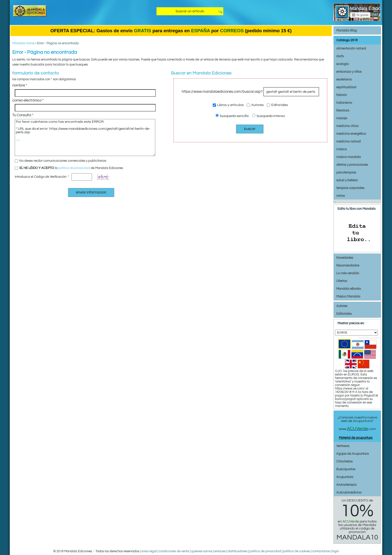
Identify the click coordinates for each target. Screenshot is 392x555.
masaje (342, 118)
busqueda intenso (269, 116)
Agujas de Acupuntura (352, 454)
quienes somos (202, 551)
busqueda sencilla (232, 116)
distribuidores (237, 551)
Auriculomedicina (349, 492)
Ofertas (342, 281)
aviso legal (149, 551)
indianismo (344, 103)
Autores (255, 105)
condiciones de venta (174, 551)
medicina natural (348, 141)
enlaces (220, 551)
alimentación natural (351, 48)
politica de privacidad (265, 551)
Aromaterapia (346, 485)
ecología (342, 64)
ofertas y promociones (352, 165)
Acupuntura (345, 477)
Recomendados (348, 265)
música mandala (348, 157)
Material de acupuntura (356, 438)
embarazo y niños (349, 72)
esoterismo (344, 79)
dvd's (340, 56)
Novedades (345, 258)
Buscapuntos (346, 469)
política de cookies (296, 551)
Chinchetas (344, 461)
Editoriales (277, 105)
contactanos (321, 551)
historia (341, 95)
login (335, 551)
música (341, 149)
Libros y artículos (228, 105)
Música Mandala (348, 296)
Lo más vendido (348, 273)
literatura (343, 110)
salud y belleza (347, 180)
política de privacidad (74, 168)
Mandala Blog (346, 30)
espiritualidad (346, 87)
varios (340, 196)
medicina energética (351, 134)
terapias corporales (350, 188)
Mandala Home (23, 43)
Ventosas (343, 446)
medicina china (347, 126)
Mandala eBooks (348, 289)
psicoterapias (346, 172)
